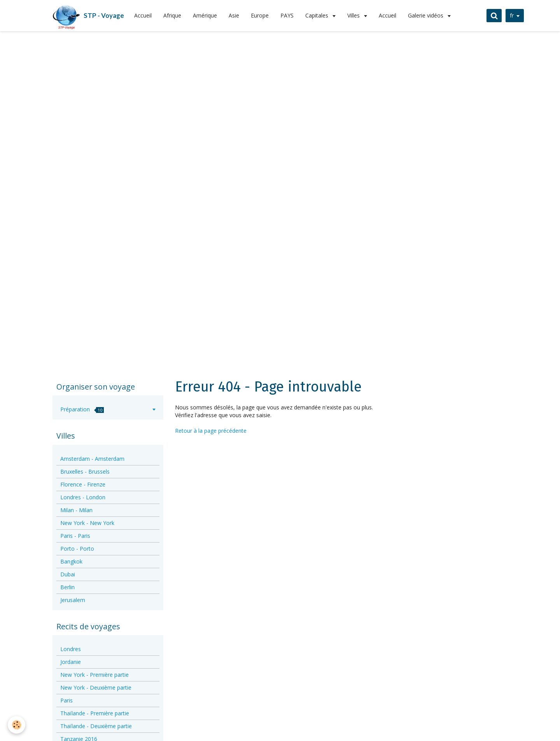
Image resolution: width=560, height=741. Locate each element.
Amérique (205, 15)
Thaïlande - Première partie (95, 713)
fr (512, 15)
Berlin (67, 587)
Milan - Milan (76, 510)
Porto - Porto (77, 549)
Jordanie (71, 662)
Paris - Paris (75, 536)
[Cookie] (17, 725)
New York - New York (87, 523)
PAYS (287, 15)
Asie (234, 15)
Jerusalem (73, 600)
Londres (71, 649)
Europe (260, 15)
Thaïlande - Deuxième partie (96, 726)
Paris (66, 700)
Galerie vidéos (426, 15)
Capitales (318, 15)
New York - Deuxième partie (96, 687)
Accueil (143, 15)
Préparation (82, 409)
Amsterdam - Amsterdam (92, 459)
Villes (354, 15)
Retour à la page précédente (211, 431)
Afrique (172, 15)
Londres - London (83, 497)
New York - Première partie (94, 675)
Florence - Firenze (83, 484)
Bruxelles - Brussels (85, 471)
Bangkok (71, 561)
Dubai (68, 574)
